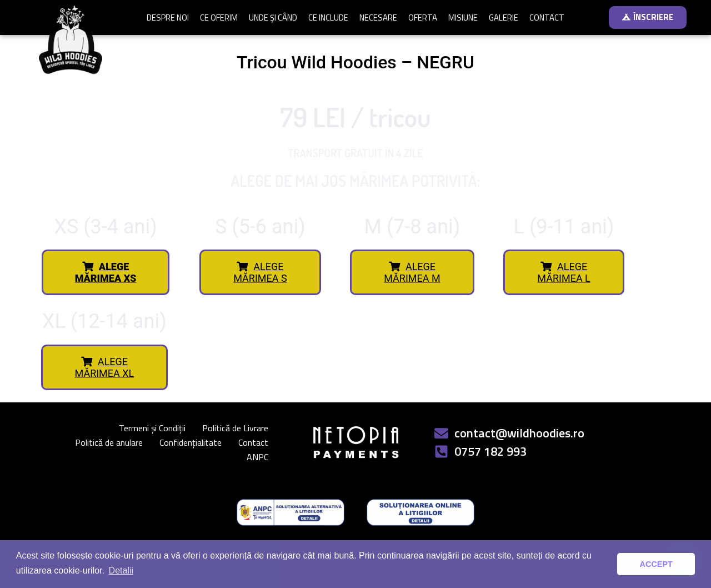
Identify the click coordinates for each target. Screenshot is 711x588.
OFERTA (423, 18)
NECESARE (378, 18)
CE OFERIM (219, 18)
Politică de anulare (109, 442)
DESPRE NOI (168, 18)
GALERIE (504, 18)
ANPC (257, 457)
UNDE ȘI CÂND (273, 18)
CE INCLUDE (328, 18)
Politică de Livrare (235, 428)
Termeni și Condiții (152, 428)
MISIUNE (463, 18)
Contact (253, 442)
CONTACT (547, 18)
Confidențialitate (191, 442)
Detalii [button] (121, 570)
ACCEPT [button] (656, 564)
